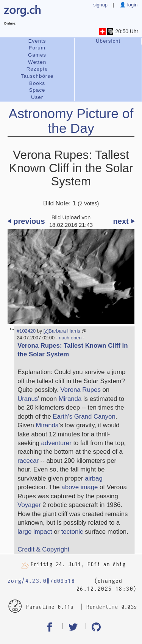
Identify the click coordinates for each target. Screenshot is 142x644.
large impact (35, 532)
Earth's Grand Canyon (84, 417)
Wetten (37, 62)
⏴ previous (26, 221)
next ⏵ (124, 221)
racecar (28, 461)
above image (80, 487)
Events (37, 41)
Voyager (29, 505)
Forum (37, 48)
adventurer (56, 443)
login (132, 5)
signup (100, 5)
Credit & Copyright (43, 549)
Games (37, 55)
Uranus (28, 399)
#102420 (26, 331)
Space (37, 90)
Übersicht (108, 41)
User (37, 97)
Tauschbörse (37, 76)
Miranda (70, 399)
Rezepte (37, 69)
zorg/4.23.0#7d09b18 (41, 581)
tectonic (72, 532)
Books (37, 83)
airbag (94, 478)
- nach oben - (69, 338)
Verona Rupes (81, 390)
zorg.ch (22, 9)
